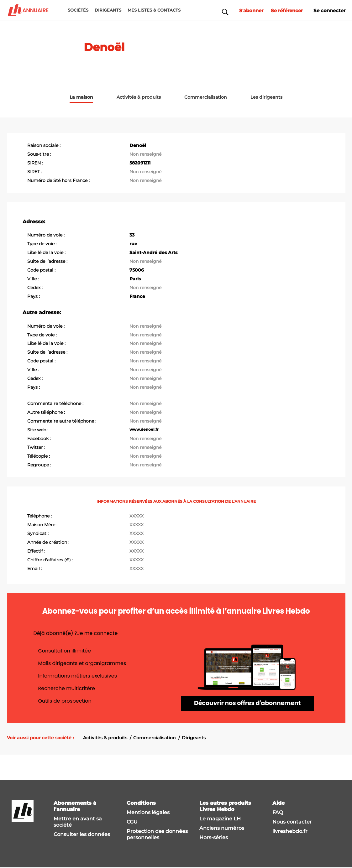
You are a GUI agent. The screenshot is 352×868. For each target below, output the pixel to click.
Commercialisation (155, 738)
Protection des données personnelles (157, 835)
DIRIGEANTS (108, 10)
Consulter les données (82, 835)
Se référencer (284, 10)
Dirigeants (194, 738)
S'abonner (245, 10)
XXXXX (137, 516)
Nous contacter (292, 822)
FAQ (278, 813)
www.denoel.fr (144, 429)
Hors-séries (214, 838)
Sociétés (78, 10)
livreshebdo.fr (290, 832)
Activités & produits (105, 738)
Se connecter (328, 10)
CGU (132, 822)
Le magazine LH (220, 819)
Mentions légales (148, 813)
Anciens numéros (222, 828)
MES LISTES (154, 10)
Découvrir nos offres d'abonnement (247, 703)
